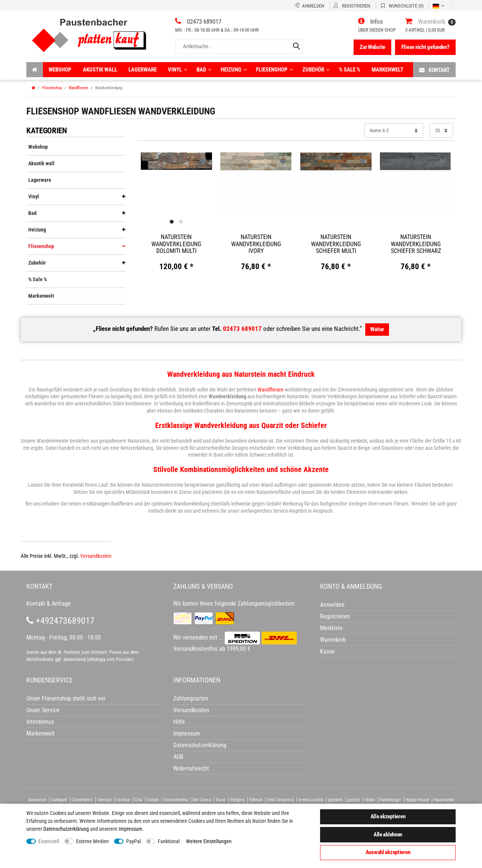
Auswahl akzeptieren (388, 852)
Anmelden (332, 605)
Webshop (60, 70)
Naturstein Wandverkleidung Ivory (256, 244)
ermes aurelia (311, 800)
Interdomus (40, 722)
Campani (59, 800)
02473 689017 (242, 329)
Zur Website (372, 47)
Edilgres (237, 800)
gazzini (354, 800)
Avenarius (37, 800)
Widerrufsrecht (191, 768)
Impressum (130, 829)
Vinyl (178, 70)
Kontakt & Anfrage (49, 604)
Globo (370, 800)
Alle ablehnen (388, 834)
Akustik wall (100, 70)
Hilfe (179, 722)
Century (104, 800)
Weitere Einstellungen (209, 841)
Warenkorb (333, 640)
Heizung (234, 70)
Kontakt (434, 70)
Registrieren (335, 616)
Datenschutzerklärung (200, 745)
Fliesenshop (275, 70)
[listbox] (177, 161)
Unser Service (43, 710)
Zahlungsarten (191, 698)
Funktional (169, 841)
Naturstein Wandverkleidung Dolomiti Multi (176, 244)
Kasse (327, 651)
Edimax (256, 800)
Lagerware (143, 70)
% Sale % (350, 70)
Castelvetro (82, 800)
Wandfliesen (78, 88)
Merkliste (331, 628)
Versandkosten (96, 556)
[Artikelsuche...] (239, 46)
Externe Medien (92, 841)
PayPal (133, 841)
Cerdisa (123, 800)
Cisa (138, 800)
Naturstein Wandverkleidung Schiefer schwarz (416, 244)
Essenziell (49, 841)
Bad (204, 70)
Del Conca (202, 800)
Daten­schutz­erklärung (66, 829)
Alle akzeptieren (388, 816)
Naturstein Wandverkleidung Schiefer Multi (336, 244)
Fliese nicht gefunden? (426, 47)
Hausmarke (444, 800)
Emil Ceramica (280, 800)
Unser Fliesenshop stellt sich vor (66, 698)
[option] (177, 161)
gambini (335, 800)
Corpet (153, 800)
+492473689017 (60, 621)
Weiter (377, 329)
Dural (221, 800)
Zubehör (316, 70)
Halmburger (390, 800)
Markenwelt (387, 70)
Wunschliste (203, 161)
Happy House (417, 800)
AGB (178, 757)
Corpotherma (176, 800)
